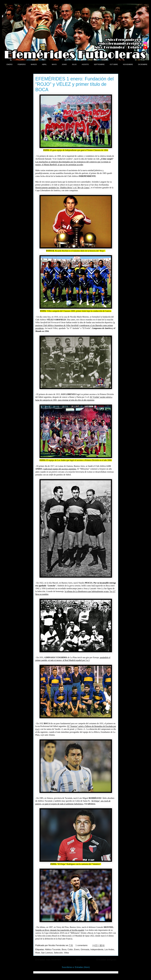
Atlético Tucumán (53, 949)
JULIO (74, 64)
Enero (77, 949)
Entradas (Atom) (82, 967)
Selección (58, 953)
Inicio (79, 960)
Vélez (66, 953)
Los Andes (109, 949)
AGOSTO (85, 64)
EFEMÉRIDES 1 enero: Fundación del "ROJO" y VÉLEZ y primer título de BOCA (74, 84)
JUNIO (64, 64)
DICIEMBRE (143, 64)
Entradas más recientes (48, 960)
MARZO (34, 64)
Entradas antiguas (106, 960)
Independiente (97, 949)
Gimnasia (85, 949)
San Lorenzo (47, 953)
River (38, 953)
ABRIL (44, 64)
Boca (64, 949)
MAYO (54, 64)
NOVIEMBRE (128, 64)
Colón (70, 949)
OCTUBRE (114, 64)
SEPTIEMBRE (99, 64)
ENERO (10, 64)
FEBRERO (22, 64)
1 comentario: (82, 945)
